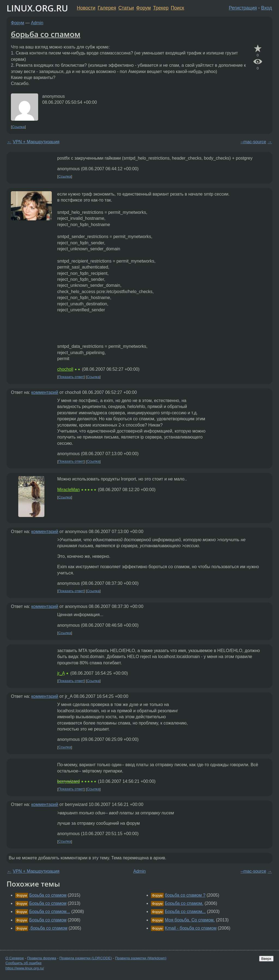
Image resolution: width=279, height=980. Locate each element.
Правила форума (42, 958)
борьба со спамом (46, 34)
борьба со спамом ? (185, 895)
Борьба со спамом (48, 895)
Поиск (178, 8)
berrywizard (69, 781)
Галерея (107, 8)
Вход (266, 8)
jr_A (61, 673)
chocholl (65, 369)
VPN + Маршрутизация (36, 142)
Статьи (126, 8)
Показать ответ (71, 377)
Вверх (266, 959)
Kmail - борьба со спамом (191, 928)
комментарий (45, 392)
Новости (86, 8)
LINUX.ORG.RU (37, 8)
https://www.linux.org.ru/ (25, 968)
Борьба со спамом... (50, 911)
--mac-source (253, 142)
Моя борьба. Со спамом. (190, 920)
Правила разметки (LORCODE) (86, 958)
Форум (143, 8)
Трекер (161, 8)
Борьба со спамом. (184, 903)
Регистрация (243, 8)
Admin (37, 23)
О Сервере (15, 958)
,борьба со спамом (48, 928)
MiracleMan (69, 490)
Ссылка (18, 127)
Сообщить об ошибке (24, 963)
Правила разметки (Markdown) (141, 958)
